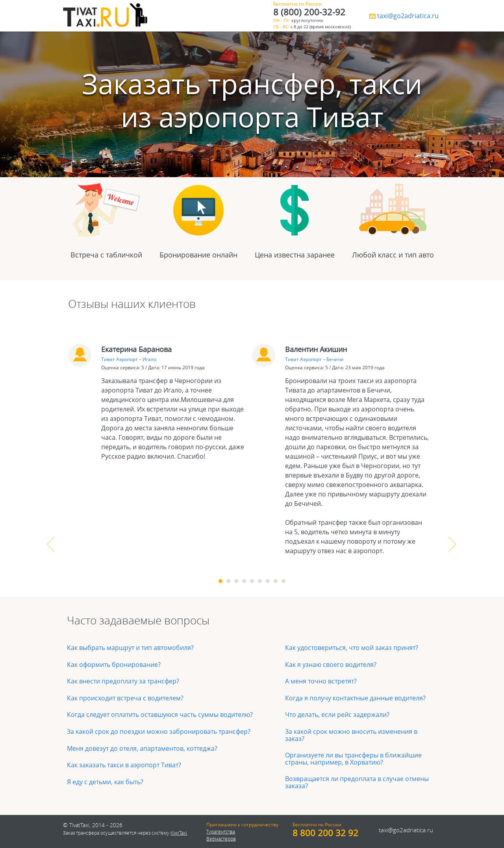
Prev (51, 544)
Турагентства (221, 831)
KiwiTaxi (179, 833)
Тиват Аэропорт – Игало (129, 359)
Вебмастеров (221, 839)
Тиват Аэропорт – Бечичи (314, 359)
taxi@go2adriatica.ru (408, 16)
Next (453, 544)
